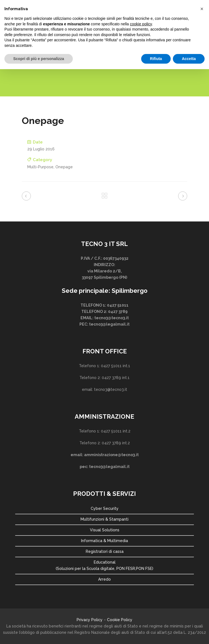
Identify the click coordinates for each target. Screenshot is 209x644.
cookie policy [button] (141, 24)
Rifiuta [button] (156, 59)
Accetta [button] (189, 59)
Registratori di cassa (105, 551)
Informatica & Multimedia (104, 541)
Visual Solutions (105, 530)
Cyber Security (105, 508)
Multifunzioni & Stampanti (104, 519)
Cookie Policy (120, 620)
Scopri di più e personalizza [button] (39, 59)
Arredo (104, 579)
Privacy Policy (90, 620)
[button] (202, 9)
